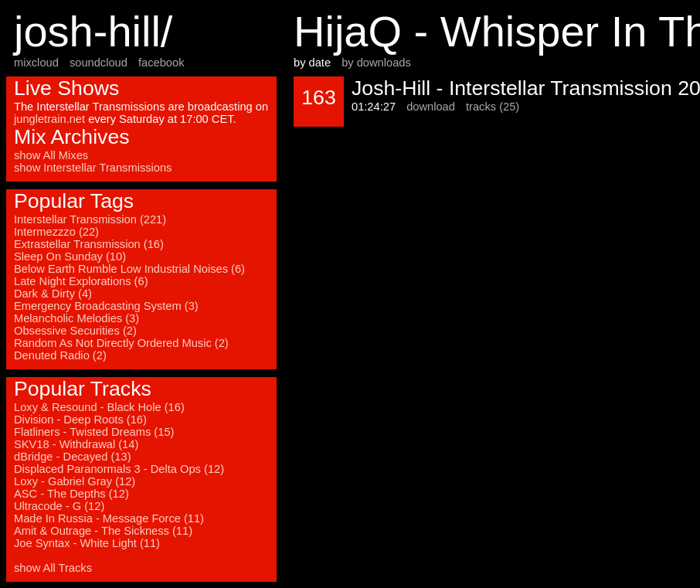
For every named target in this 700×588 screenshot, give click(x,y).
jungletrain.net (49, 119)
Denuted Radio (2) (60, 355)
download (431, 107)
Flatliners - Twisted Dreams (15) (94, 432)
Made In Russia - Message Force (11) (109, 518)
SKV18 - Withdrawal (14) (76, 444)
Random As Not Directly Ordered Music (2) (121, 343)
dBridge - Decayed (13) (73, 457)
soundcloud (99, 63)
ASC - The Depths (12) (71, 494)
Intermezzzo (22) (56, 232)
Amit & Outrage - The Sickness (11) (103, 531)
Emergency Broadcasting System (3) (106, 306)
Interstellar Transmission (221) (90, 219)
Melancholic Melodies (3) (76, 318)
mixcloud (36, 63)
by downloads (376, 63)
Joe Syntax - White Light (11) (87, 543)
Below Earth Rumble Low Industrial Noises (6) (129, 269)
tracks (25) (493, 107)
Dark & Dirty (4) (53, 294)
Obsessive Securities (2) (75, 331)
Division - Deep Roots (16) (80, 420)
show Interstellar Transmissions (93, 168)
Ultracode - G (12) (59, 506)
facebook (161, 63)
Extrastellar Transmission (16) (89, 244)
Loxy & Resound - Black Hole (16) (99, 407)
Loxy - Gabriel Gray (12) (75, 481)
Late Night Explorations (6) (81, 281)
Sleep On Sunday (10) (70, 257)
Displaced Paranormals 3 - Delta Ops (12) (119, 469)
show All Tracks (53, 568)
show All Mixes (51, 155)
